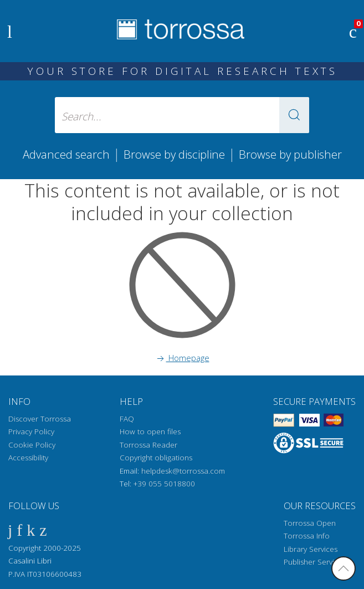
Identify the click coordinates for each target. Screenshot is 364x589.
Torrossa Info (307, 536)
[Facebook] (10, 529)
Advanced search (66, 154)
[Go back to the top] (344, 568)
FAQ (127, 419)
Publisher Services (315, 562)
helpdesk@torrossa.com (183, 471)
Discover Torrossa (40, 419)
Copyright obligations (156, 458)
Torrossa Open (310, 523)
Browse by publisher (290, 154)
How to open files (150, 431)
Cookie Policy (32, 445)
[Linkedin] (31, 529)
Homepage (182, 358)
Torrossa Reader (148, 445)
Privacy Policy (31, 431)
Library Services (311, 549)
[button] (294, 115)
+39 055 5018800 (164, 484)
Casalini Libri (30, 561)
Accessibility (28, 458)
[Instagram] (43, 529)
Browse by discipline (174, 154)
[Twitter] (19, 529)
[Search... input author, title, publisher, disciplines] (182, 115)
